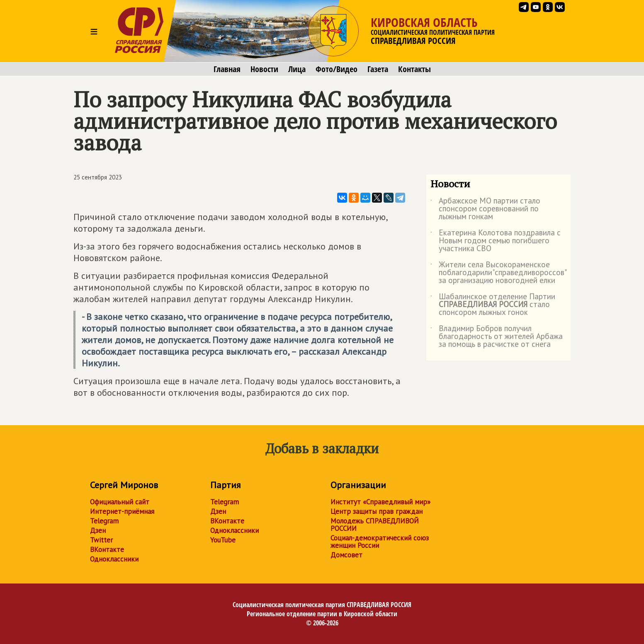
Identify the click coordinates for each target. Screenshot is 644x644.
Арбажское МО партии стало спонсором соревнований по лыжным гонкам (485, 209)
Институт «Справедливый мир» (380, 502)
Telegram (104, 521)
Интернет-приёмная (122, 511)
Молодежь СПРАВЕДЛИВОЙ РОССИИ (375, 525)
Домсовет (346, 555)
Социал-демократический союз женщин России (380, 542)
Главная (227, 69)
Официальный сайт (120, 502)
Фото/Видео (337, 69)
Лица (297, 69)
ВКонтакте (107, 550)
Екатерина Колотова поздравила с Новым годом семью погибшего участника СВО (496, 241)
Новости (264, 69)
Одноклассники (114, 559)
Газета (378, 69)
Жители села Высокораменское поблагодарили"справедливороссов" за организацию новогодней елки (498, 273)
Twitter (101, 540)
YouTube (223, 540)
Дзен (98, 530)
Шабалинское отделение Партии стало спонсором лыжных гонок (493, 305)
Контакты (414, 69)
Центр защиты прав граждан (377, 511)
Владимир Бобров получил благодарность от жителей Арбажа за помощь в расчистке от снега (497, 337)
